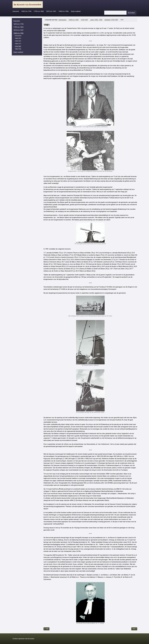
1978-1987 (18, 46)
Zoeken (132, 13)
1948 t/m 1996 (63, 11)
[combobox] (115, 13)
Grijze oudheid (76, 11)
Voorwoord (18, 36)
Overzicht (16, 11)
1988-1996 (18, 49)
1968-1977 (18, 44)
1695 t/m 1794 (26, 11)
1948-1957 (18, 38)
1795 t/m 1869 (39, 11)
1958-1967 (18, 41)
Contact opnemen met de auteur (23, 639)
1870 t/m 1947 (51, 11)
